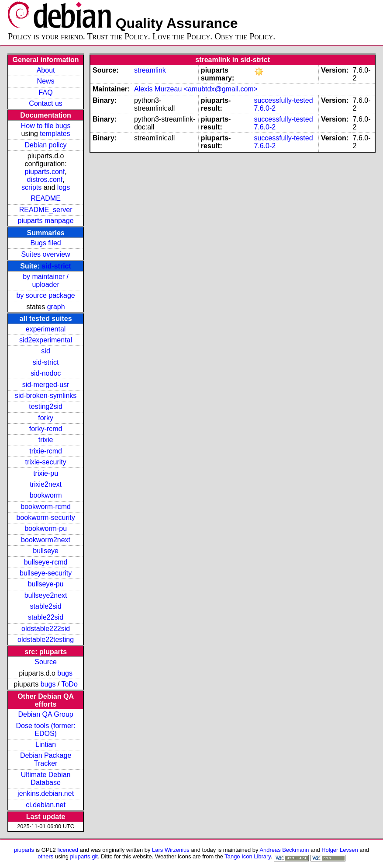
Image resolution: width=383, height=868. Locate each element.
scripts (31, 187)
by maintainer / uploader (46, 281)
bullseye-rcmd (46, 562)
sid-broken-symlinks (46, 396)
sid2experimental (46, 340)
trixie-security (45, 462)
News (46, 81)
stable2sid (46, 606)
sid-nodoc (46, 373)
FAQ (46, 92)
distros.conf (45, 180)
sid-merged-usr (46, 385)
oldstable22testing (46, 640)
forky (46, 418)
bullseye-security (46, 573)
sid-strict (56, 266)
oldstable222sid (46, 629)
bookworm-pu (46, 528)
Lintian (46, 744)
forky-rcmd (46, 429)
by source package (45, 295)
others (45, 856)
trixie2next (46, 484)
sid (45, 351)
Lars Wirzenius (171, 850)
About (46, 70)
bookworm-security (45, 518)
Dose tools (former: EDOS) (46, 730)
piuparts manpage (46, 221)
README (45, 198)
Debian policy (46, 145)
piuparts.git (84, 856)
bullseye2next (46, 595)
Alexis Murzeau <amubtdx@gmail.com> (196, 89)
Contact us (45, 103)
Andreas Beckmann (284, 850)
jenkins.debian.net (46, 793)
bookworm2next (46, 540)
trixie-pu (46, 473)
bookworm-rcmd (46, 507)
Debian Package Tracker (46, 759)
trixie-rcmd (46, 451)
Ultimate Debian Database (46, 779)
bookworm (46, 495)
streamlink (150, 70)
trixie (46, 440)
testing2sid (46, 406)
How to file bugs (46, 126)
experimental (46, 329)
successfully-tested (283, 100)
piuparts (24, 850)
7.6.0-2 (265, 108)
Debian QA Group (45, 714)
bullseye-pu (46, 584)
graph (56, 307)
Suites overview (46, 254)
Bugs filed (45, 243)
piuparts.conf (45, 172)
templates (55, 134)
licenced (68, 850)
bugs (65, 673)
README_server (46, 210)
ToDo (69, 684)
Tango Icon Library (248, 856)
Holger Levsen (340, 850)
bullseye (46, 551)
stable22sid (46, 617)
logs (64, 187)
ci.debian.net (46, 805)
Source (46, 662)
